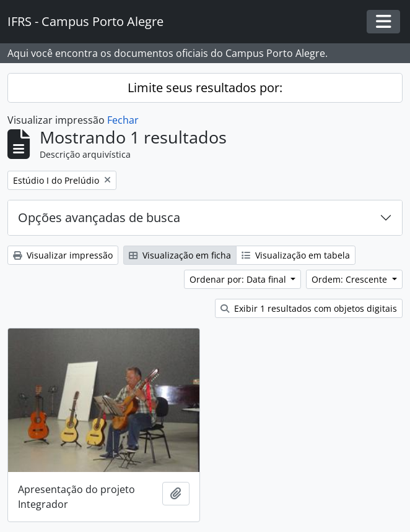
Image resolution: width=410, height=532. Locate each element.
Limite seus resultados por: (205, 88)
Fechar (123, 120)
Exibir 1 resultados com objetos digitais (309, 308)
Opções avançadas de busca (99, 217)
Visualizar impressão (63, 255)
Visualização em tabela (296, 255)
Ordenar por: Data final (239, 279)
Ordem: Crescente (351, 279)
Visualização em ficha (180, 255)
